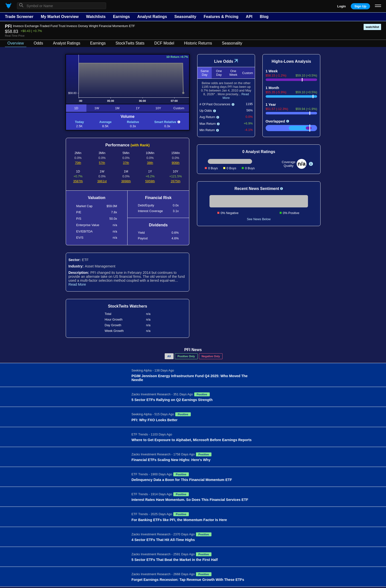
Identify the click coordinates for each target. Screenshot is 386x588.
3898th (126, 181)
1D (76, 108)
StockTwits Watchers (127, 306)
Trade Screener (19, 17)
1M (117, 108)
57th (102, 163)
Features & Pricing (221, 17)
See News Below (259, 219)
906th (176, 163)
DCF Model (164, 43)
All (169, 356)
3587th (78, 181)
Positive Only (186, 356)
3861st (102, 181)
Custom (179, 108)
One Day (219, 73)
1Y (138, 108)
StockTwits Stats (130, 43)
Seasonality (185, 17)
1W (97, 108)
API (249, 17)
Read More (77, 284)
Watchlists (96, 17)
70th (78, 163)
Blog (264, 17)
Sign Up (360, 6)
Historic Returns (198, 43)
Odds (38, 43)
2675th (176, 181)
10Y (158, 108)
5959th (150, 181)
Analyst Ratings (152, 17)
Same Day (204, 73)
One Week (233, 73)
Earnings (121, 17)
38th (150, 163)
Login (342, 6)
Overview (16, 43)
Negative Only (211, 356)
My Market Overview (60, 17)
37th (126, 163)
